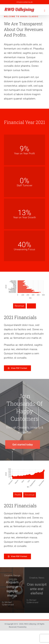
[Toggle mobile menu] (45, 11)
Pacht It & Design (33, 627)
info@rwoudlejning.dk (25, 2)
